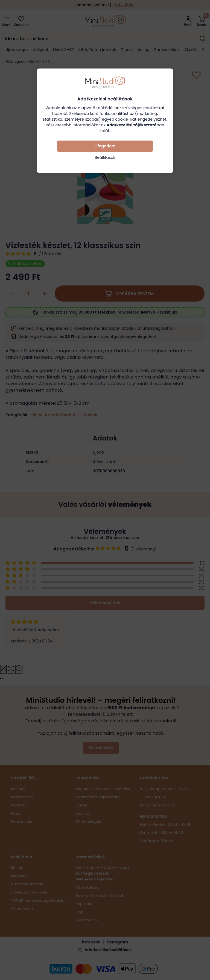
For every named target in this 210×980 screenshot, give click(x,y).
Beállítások (105, 157)
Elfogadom (105, 146)
